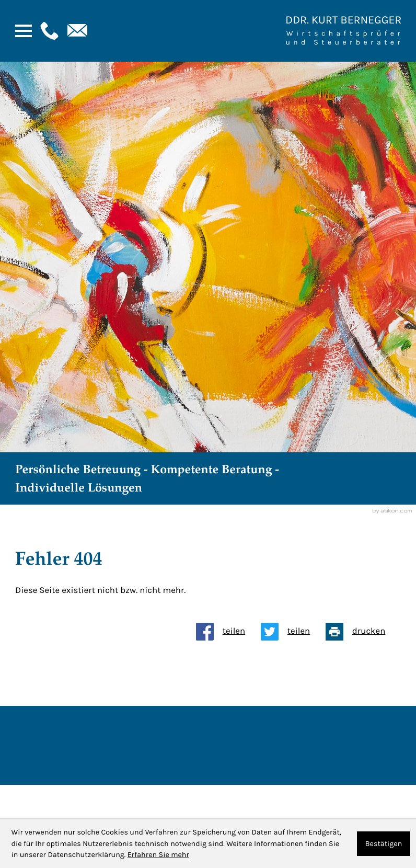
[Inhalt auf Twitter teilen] (293, 632)
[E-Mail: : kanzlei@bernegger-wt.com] (76, 31)
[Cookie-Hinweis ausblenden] (384, 843)
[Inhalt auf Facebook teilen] (228, 632)
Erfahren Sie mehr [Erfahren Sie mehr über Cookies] (158, 855)
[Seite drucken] (363, 632)
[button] (48, 31)
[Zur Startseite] (343, 31)
